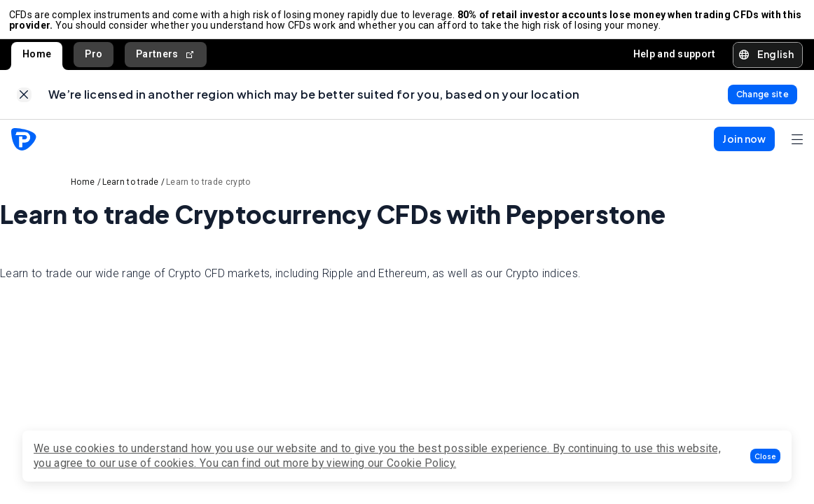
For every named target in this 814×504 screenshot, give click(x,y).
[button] (765, 456)
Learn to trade (131, 191)
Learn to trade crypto (208, 191)
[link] (24, 102)
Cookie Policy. (421, 463)
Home (37, 59)
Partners (166, 59)
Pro (94, 59)
